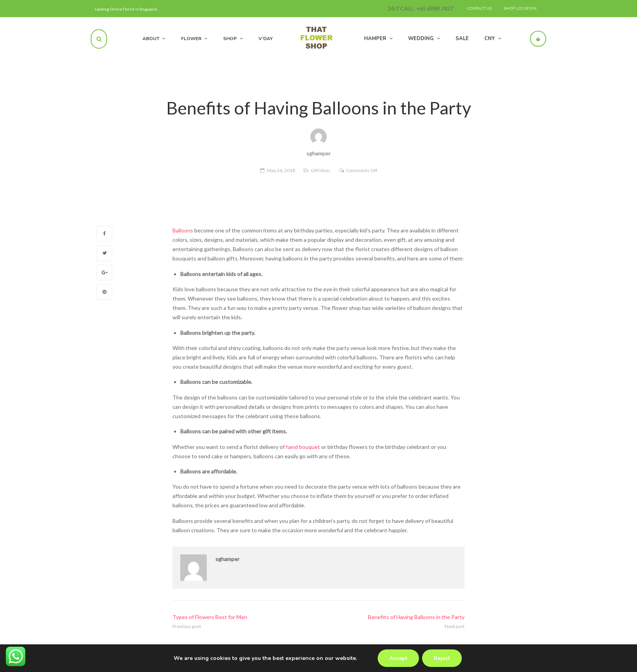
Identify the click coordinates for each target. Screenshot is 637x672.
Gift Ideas (321, 170)
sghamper (227, 559)
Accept (398, 658)
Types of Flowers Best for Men (210, 617)
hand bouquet (303, 447)
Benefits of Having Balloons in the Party (416, 617)
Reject (442, 658)
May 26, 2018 (281, 170)
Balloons (183, 230)
